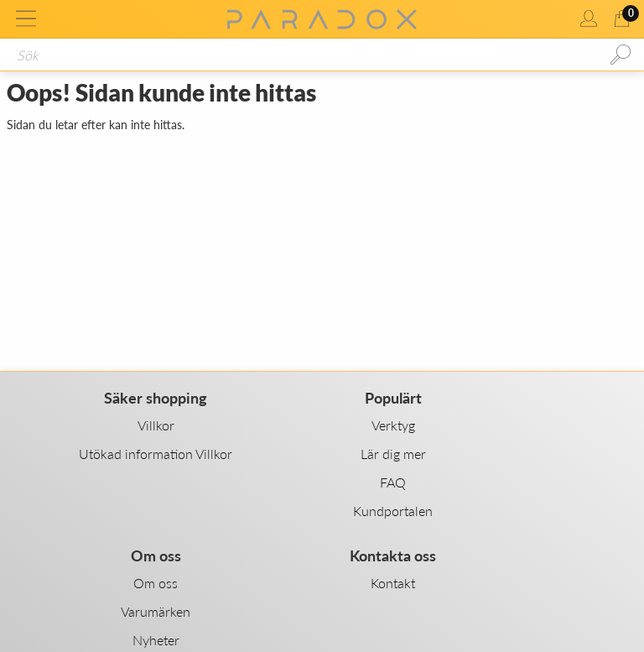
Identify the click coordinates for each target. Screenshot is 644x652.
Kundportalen (393, 511)
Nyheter (156, 640)
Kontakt (393, 583)
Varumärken (156, 611)
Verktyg (393, 425)
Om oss (156, 583)
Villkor (156, 425)
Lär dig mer (393, 454)
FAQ (393, 482)
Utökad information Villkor (156, 454)
